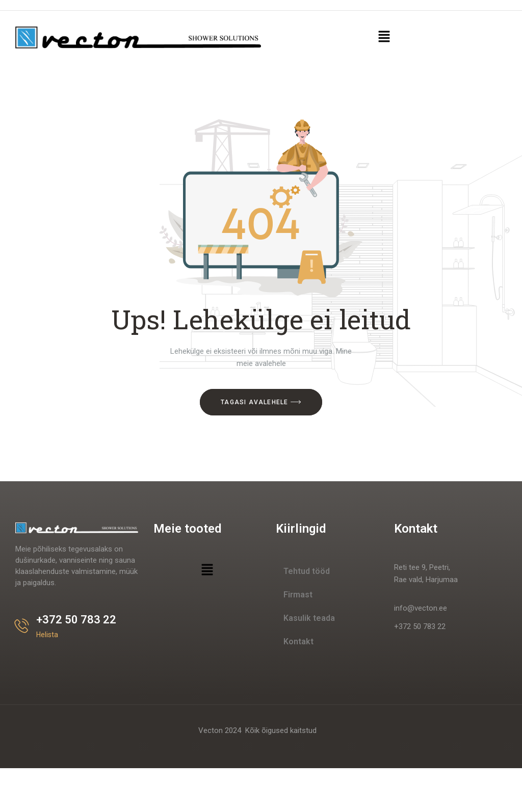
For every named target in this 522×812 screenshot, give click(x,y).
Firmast (298, 595)
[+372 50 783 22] (22, 626)
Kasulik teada (309, 618)
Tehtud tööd (307, 571)
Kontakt (298, 641)
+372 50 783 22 (76, 620)
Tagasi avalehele (261, 402)
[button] (384, 37)
